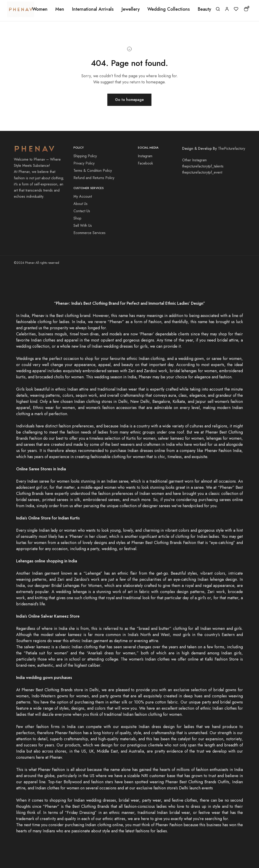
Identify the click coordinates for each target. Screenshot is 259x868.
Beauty (204, 9)
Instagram (145, 156)
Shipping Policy (85, 156)
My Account (83, 196)
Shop (77, 218)
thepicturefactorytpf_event (202, 172)
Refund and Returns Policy (94, 178)
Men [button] (60, 9)
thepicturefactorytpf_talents (203, 166)
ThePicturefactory (232, 148)
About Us (80, 204)
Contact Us (82, 211)
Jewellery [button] (131, 9)
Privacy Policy (84, 163)
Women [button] (40, 9)
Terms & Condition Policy (93, 171)
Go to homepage (129, 100)
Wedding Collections (169, 9)
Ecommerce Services (89, 233)
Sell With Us (83, 226)
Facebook (145, 163)
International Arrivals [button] (93, 9)
